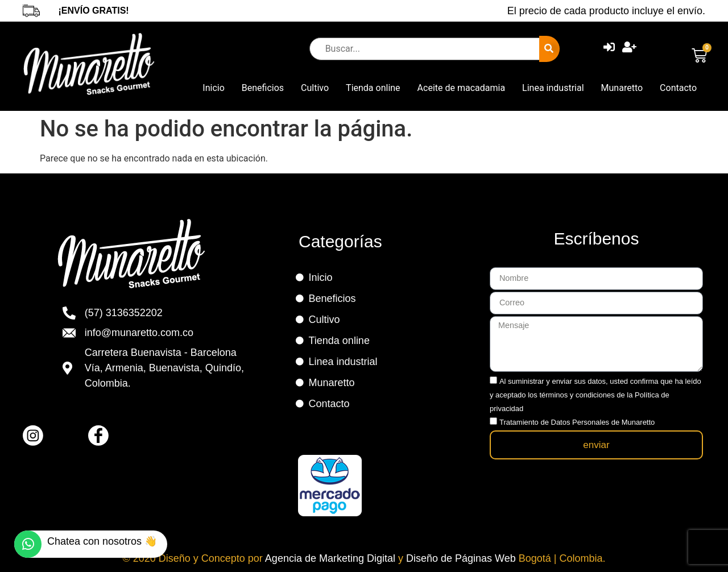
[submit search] (549, 49)
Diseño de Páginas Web (462, 558)
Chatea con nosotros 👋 (102, 541)
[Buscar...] (427, 49)
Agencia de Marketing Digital (332, 558)
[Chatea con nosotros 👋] (28, 544)
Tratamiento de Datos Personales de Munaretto (577, 418)
